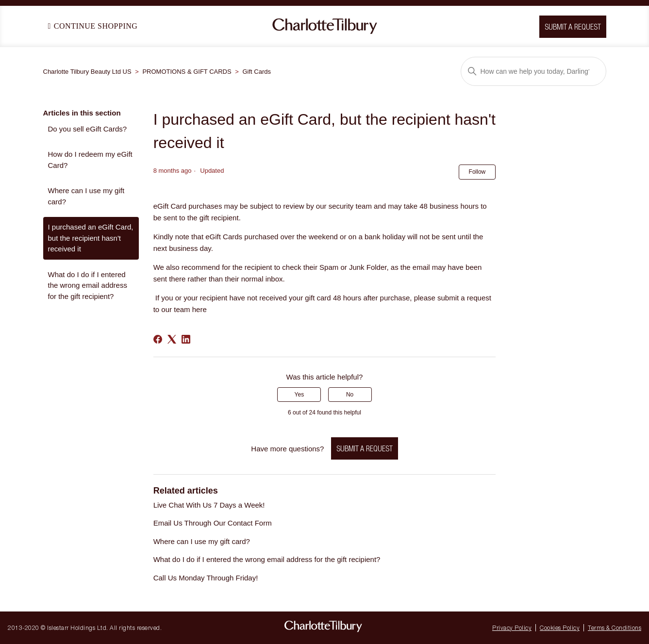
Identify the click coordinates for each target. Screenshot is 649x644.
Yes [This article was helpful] (300, 395)
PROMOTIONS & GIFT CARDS (187, 72)
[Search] (533, 71)
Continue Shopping (93, 26)
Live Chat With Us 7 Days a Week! (209, 505)
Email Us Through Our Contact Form (213, 523)
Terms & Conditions (615, 628)
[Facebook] (158, 339)
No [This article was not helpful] (350, 395)
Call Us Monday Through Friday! (206, 578)
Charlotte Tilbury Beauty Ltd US (87, 72)
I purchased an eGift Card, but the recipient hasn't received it (91, 238)
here (200, 309)
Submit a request (365, 448)
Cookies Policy (560, 628)
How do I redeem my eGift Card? (90, 160)
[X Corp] (172, 339)
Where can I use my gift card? (86, 196)
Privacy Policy (512, 628)
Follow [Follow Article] (477, 172)
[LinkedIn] (186, 339)
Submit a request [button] (573, 27)
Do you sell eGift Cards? (88, 129)
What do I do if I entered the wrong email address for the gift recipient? (88, 285)
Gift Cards (257, 72)
